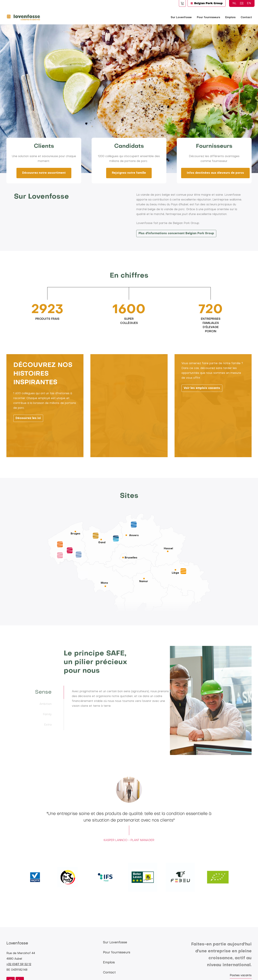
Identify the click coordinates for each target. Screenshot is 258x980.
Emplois (230, 17)
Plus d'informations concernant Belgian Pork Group (176, 234)
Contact (246, 17)
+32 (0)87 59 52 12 (19, 964)
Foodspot (182, 3)
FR (242, 3)
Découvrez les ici (28, 451)
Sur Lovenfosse (181, 17)
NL (234, 3)
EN (249, 3)
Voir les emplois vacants (202, 421)
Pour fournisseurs (208, 17)
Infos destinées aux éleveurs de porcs (215, 173)
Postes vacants (241, 976)
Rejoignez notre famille (129, 173)
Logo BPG (207, 3)
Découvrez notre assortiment (44, 173)
